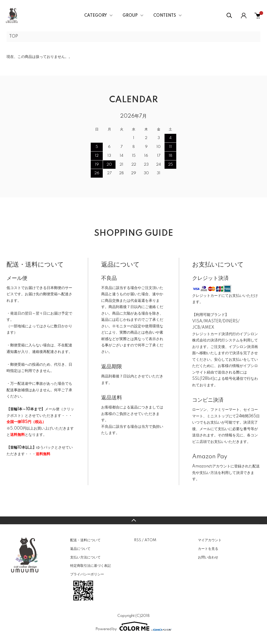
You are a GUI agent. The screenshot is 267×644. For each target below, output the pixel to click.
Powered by (133, 626)
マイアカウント (210, 540)
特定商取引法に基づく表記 (90, 566)
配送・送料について (85, 540)
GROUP (130, 16)
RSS (138, 540)
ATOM (150, 540)
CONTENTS (165, 16)
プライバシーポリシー (87, 574)
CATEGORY (96, 16)
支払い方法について (85, 557)
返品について (80, 549)
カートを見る (208, 549)
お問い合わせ (208, 557)
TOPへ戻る (133, 520)
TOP (14, 37)
